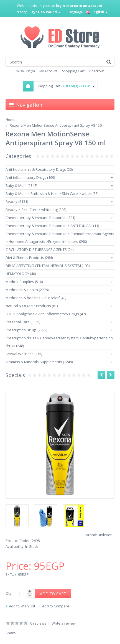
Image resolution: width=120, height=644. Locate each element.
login (60, 6)
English (97, 12)
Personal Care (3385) (23, 322)
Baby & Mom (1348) (21, 185)
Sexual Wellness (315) (24, 354)
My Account (48, 71)
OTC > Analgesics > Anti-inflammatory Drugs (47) (46, 314)
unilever (105, 535)
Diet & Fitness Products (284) (29, 258)
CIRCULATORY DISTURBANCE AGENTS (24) (39, 250)
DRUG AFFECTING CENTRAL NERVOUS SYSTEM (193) (48, 266)
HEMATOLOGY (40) (21, 274)
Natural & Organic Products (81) (32, 306)
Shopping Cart (73, 71)
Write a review (64, 623)
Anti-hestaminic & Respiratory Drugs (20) (39, 169)
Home (11, 119)
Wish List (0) (25, 71)
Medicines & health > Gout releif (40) (36, 298)
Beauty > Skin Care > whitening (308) (36, 210)
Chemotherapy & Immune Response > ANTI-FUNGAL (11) (52, 226)
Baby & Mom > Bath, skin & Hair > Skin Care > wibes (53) (52, 194)
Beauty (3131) (17, 202)
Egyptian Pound (45, 12)
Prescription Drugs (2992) (26, 330)
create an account (86, 6)
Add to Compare (56, 606)
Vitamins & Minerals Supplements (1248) (39, 362)
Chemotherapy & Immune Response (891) (40, 218)
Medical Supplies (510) (24, 282)
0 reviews (38, 623)
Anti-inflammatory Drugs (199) (30, 177)
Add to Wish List (22, 606)
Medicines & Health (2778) (27, 290)
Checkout (97, 71)
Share (11, 633)
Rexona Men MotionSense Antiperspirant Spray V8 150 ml (58, 125)
